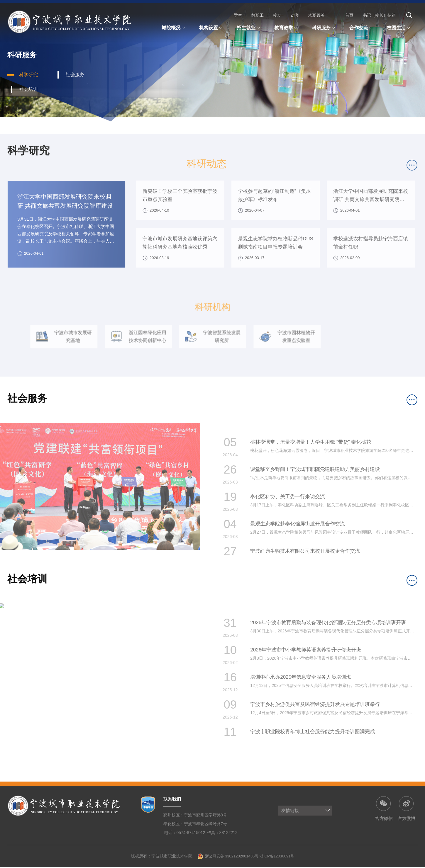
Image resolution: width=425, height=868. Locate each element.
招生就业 (249, 28)
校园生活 (399, 28)
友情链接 (290, 811)
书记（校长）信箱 (379, 15)
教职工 (258, 15)
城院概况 (174, 28)
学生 (238, 15)
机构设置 (211, 28)
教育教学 (287, 28)
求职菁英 (316, 15)
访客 (295, 15)
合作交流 (362, 28)
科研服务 (324, 28)
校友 (277, 15)
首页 (349, 15)
